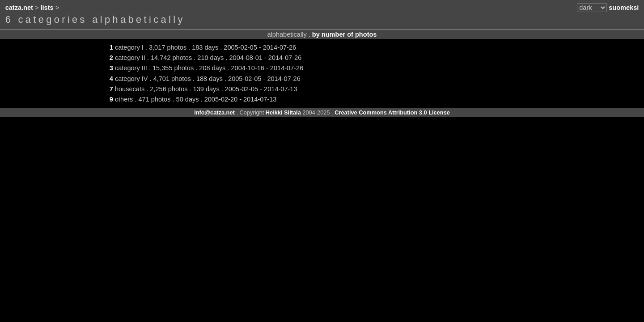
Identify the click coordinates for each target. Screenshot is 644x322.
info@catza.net (214, 112)
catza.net (19, 8)
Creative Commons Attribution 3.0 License (392, 112)
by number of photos (345, 34)
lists (47, 8)
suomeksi (624, 8)
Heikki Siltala (283, 112)
